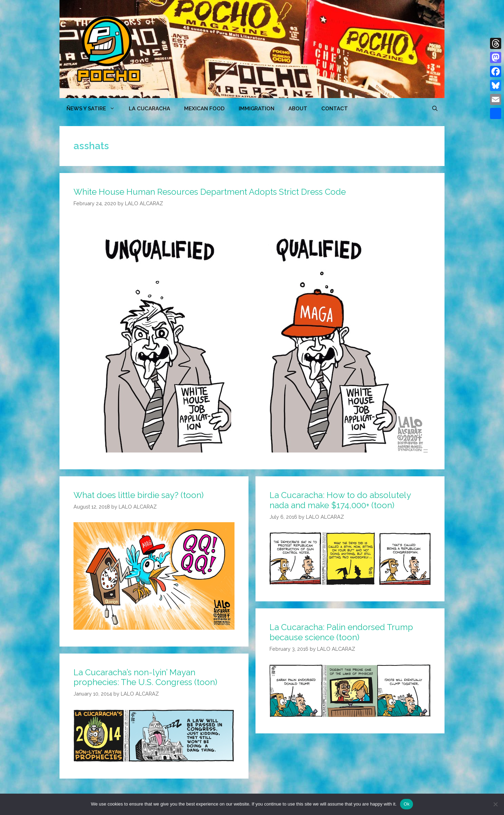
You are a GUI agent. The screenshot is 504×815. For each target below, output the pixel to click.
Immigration (257, 109)
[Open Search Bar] (435, 109)
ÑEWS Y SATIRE (94, 109)
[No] (495, 804)
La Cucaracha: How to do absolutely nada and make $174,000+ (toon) (340, 500)
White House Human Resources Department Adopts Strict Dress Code (210, 192)
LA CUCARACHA (149, 109)
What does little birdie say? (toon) (139, 495)
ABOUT (298, 109)
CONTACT (335, 109)
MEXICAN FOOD (204, 109)
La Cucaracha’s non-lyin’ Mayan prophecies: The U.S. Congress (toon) (145, 677)
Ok (407, 804)
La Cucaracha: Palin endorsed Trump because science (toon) (341, 632)
